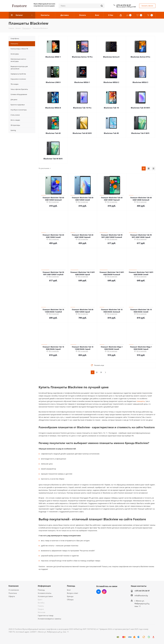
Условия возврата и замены (49, 619)
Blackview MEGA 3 (140, 82)
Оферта (12, 596)
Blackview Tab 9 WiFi (140, 133)
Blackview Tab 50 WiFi (140, 108)
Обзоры (70, 599)
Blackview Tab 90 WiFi (53, 159)
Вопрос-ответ (73, 593)
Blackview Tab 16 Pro (82, 108)
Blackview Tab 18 (111, 108)
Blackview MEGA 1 (82, 82)
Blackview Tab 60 (53, 133)
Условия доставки (45, 596)
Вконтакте (99, 592)
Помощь (41, 590)
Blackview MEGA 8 (53, 108)
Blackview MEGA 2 (111, 82)
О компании (14, 590)
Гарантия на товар (46, 615)
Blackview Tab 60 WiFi (82, 133)
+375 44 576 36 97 (123, 5)
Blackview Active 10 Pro (82, 57)
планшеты (141, 401)
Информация (44, 586)
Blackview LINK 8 (53, 82)
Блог (69, 590)
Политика (13, 593)
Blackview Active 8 (111, 57)
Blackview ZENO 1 (53, 57)
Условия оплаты (45, 593)
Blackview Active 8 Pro (140, 57)
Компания (13, 586)
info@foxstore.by (141, 596)
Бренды (70, 596)
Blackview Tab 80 (111, 133)
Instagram (104, 592)
